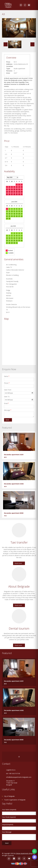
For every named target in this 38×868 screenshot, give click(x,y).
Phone (7, 383)
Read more (18, 563)
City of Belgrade (9, 796)
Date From (8, 390)
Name (7, 376)
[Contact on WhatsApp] (35, 851)
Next (32, 44)
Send (7, 420)
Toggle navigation (34, 5)
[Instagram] (21, 5)
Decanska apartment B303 (14, 513)
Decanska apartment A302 (14, 484)
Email (6, 403)
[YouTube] (29, 5)
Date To (7, 397)
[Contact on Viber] (35, 857)
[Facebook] (25, 5)
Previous (6, 44)
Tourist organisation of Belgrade (15, 800)
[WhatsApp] (9, 859)
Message (8, 410)
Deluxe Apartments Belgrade (25, 853)
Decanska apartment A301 (14, 455)
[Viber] (14, 859)
